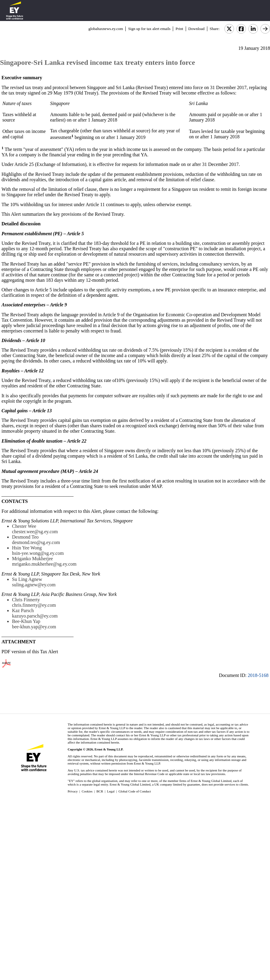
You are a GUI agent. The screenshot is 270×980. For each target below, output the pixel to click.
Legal (111, 791)
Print (179, 29)
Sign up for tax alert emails (149, 29)
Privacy (73, 791)
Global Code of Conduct (135, 791)
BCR (100, 791)
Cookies (87, 791)
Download (196, 29)
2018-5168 (258, 675)
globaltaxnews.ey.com (106, 29)
